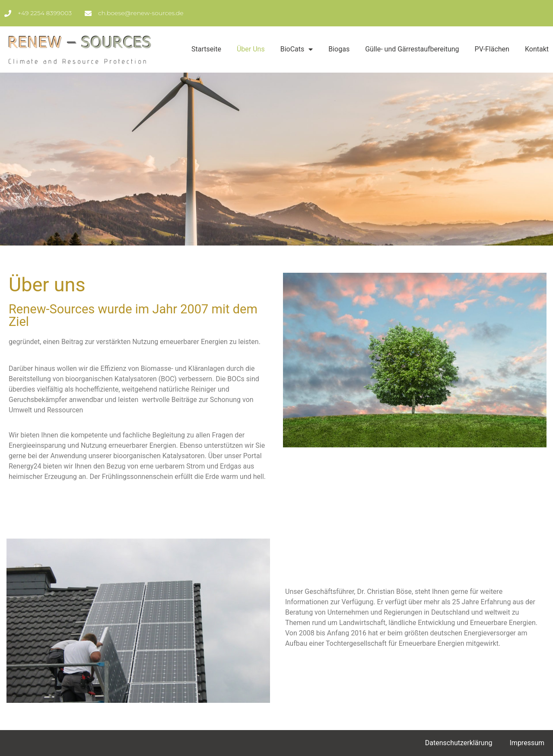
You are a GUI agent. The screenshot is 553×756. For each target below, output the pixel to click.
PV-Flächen (492, 49)
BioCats (297, 49)
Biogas (339, 49)
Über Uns (251, 49)
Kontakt (537, 49)
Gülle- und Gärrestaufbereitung (412, 49)
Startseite (206, 49)
